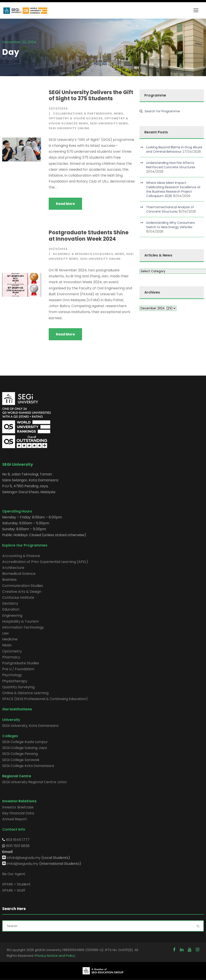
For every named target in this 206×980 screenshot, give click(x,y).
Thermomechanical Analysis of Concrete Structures (170, 209)
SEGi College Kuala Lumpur (25, 742)
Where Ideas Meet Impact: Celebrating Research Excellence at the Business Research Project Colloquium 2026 (173, 189)
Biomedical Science (19, 574)
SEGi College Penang (20, 754)
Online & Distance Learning (25, 693)
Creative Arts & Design (22, 592)
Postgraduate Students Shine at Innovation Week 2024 (89, 236)
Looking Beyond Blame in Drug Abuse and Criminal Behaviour (174, 149)
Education (11, 609)
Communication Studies (23, 586)
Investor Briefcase (18, 807)
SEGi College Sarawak (21, 760)
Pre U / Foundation (18, 669)
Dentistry (10, 603)
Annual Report (15, 819)
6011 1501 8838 (17, 846)
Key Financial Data (18, 813)
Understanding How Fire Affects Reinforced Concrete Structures (171, 165)
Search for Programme (162, 111)
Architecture (13, 568)
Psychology (12, 675)
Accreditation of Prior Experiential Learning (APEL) (45, 562)
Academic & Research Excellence (83, 254)
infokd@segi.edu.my (24, 858)
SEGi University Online (69, 128)
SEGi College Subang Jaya (24, 748)
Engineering (12, 615)
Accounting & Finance (21, 556)
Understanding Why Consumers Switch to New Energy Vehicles (170, 225)
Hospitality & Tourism (20, 621)
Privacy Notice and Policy (55, 956)
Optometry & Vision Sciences (76, 118)
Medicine (10, 639)
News (119, 114)
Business (9, 580)
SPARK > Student (16, 884)
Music (7, 645)
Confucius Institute (18, 597)
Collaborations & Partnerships (82, 114)
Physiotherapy (15, 681)
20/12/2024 (58, 108)
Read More (65, 204)
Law (5, 633)
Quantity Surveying (18, 687)
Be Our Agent (14, 874)
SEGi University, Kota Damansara (30, 726)
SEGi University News (109, 123)
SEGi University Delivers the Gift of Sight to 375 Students (91, 95)
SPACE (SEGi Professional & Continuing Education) (45, 699)
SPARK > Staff (14, 890)
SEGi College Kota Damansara (28, 766)
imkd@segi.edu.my (22, 864)
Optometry (12, 651)
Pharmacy (11, 657)
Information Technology (23, 627)
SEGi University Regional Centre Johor (35, 782)
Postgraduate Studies (21, 663)
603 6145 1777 (17, 840)
